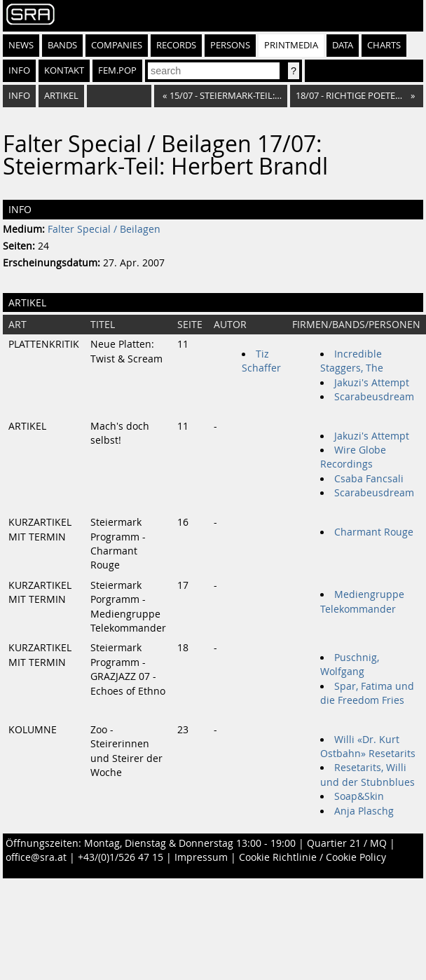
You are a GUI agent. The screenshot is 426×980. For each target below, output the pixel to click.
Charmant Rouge (374, 532)
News (21, 45)
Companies (117, 45)
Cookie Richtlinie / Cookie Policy (312, 857)
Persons (230, 45)
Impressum (201, 857)
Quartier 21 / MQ (347, 843)
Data (343, 45)
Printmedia (291, 45)
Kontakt (64, 70)
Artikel (61, 96)
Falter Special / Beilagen (104, 229)
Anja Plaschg (364, 811)
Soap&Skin (359, 796)
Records (176, 45)
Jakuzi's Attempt (372, 383)
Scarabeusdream (374, 397)
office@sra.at (36, 857)
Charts (384, 45)
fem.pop (117, 70)
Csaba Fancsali (369, 479)
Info (19, 70)
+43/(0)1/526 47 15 (121, 857)
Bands (62, 45)
